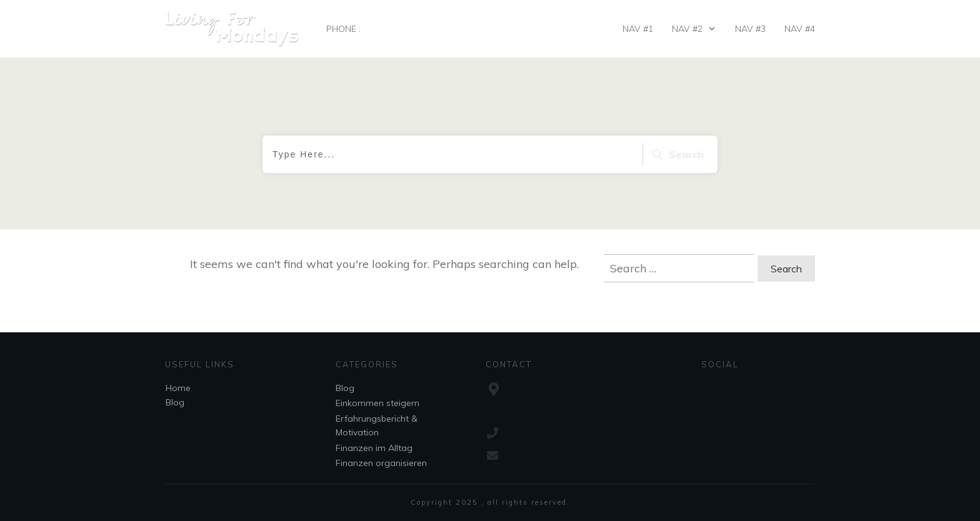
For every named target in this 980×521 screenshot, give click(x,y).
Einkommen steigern (377, 403)
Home (178, 388)
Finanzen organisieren (381, 463)
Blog (175, 402)
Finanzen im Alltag (374, 448)
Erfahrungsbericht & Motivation (377, 425)
